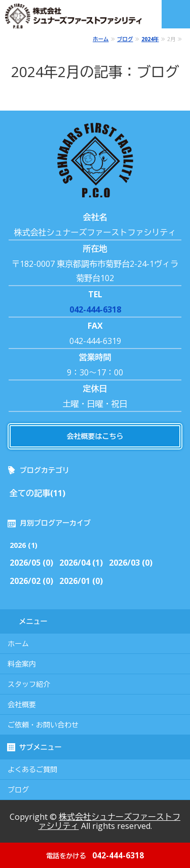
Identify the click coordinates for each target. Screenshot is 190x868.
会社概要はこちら (95, 436)
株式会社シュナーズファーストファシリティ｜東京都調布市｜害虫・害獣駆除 (77, 16)
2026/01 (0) (81, 581)
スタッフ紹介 (29, 684)
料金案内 (22, 664)
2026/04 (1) (81, 563)
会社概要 (22, 705)
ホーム (101, 39)
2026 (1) (24, 545)
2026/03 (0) (131, 563)
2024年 (150, 39)
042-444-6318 (95, 309)
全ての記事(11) (37, 493)
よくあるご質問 (32, 770)
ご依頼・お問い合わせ (43, 725)
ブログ (125, 39)
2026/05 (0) (31, 563)
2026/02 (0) (31, 581)
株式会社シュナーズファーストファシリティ (110, 821)
